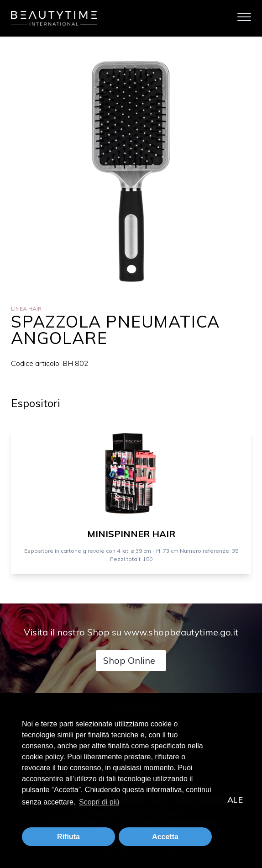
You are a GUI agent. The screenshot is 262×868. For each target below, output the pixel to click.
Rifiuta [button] (68, 837)
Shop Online (129, 660)
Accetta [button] (165, 837)
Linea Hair (26, 309)
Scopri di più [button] (99, 802)
